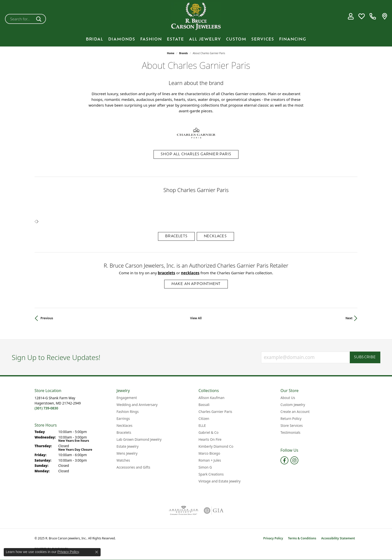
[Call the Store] (46, 408)
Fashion (151, 40)
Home (171, 53)
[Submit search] (40, 19)
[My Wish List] (362, 16)
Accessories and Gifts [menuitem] (133, 467)
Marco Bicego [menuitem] (209, 453)
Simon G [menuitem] (205, 467)
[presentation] (38, 222)
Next (349, 318)
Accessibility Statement (338, 538)
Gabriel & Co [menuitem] (208, 432)
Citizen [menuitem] (204, 419)
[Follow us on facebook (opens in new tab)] (284, 460)
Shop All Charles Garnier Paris (196, 154)
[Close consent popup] (97, 552)
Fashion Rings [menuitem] (128, 412)
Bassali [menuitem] (204, 405)
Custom (236, 40)
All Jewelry (205, 40)
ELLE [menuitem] (202, 425)
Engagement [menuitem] (127, 398)
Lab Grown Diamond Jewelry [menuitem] (139, 439)
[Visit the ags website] (184, 511)
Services (263, 40)
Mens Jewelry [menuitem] (127, 453)
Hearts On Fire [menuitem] (210, 439)
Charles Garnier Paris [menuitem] (215, 412)
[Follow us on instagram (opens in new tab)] (294, 460)
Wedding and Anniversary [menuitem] (137, 405)
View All (196, 318)
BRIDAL (95, 40)
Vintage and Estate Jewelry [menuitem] (219, 481)
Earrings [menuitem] (123, 419)
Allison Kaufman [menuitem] (211, 398)
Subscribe (365, 357)
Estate (176, 40)
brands (183, 53)
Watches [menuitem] (123, 460)
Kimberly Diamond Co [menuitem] (216, 446)
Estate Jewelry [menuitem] (128, 446)
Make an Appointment (196, 284)
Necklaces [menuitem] (124, 425)
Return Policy (291, 419)
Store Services (292, 425)
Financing (293, 40)
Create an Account (295, 412)
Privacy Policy (273, 538)
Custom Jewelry (293, 405)
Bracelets (176, 236)
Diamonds (122, 40)
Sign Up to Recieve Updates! (56, 358)
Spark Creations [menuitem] (211, 474)
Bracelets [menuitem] (124, 432)
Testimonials (290, 432)
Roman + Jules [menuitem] (210, 460)
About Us (288, 398)
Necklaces (215, 236)
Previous (47, 318)
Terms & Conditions (302, 538)
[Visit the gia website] (214, 511)
